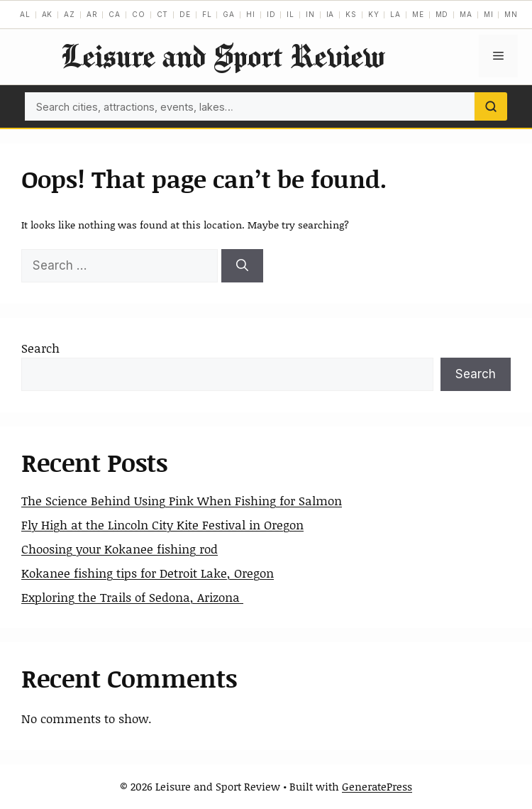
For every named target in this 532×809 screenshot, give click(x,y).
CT (163, 14)
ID (271, 14)
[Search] (491, 106)
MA (466, 14)
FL (207, 14)
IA (331, 14)
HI (251, 14)
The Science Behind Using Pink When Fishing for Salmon (182, 500)
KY (374, 14)
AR (92, 14)
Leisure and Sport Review (223, 56)
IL (290, 14)
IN (310, 14)
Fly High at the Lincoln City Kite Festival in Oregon (162, 524)
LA (395, 14)
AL (25, 14)
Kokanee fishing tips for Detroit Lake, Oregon (148, 573)
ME (418, 14)
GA (229, 14)
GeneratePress (377, 786)
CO (139, 14)
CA (115, 14)
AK (48, 14)
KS (351, 14)
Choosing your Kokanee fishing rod (120, 549)
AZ (70, 14)
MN (511, 14)
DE (185, 14)
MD (442, 14)
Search (40, 348)
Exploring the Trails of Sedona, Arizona (132, 597)
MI (489, 14)
